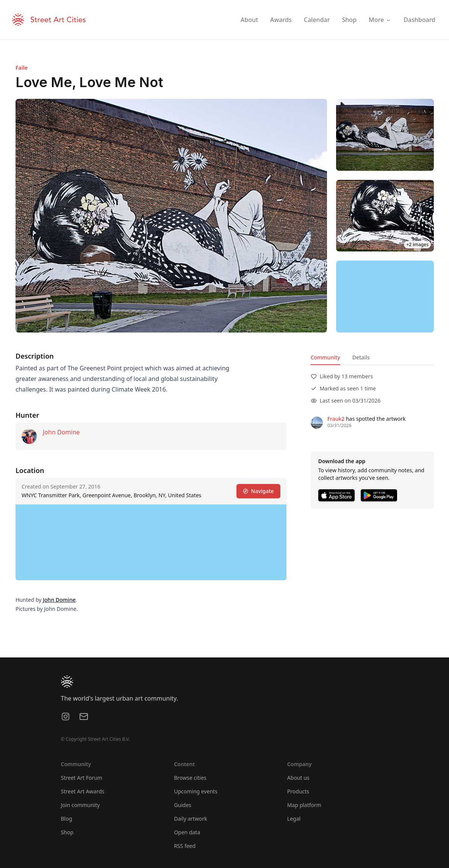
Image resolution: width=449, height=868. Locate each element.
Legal (294, 819)
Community (325, 357)
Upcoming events (196, 791)
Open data (187, 832)
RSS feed (185, 846)
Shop (67, 832)
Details (361, 357)
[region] (385, 297)
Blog (67, 819)
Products (298, 791)
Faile (22, 68)
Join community (81, 805)
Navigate (258, 491)
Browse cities (190, 778)
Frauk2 (336, 419)
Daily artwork (191, 819)
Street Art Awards (83, 791)
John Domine (61, 432)
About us (298, 778)
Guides (183, 805)
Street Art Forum (82, 778)
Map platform (304, 805)
